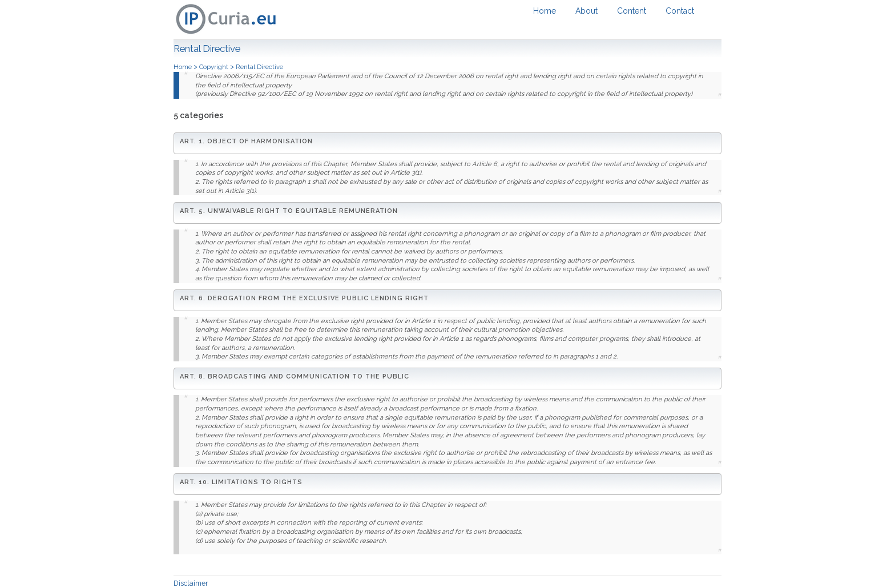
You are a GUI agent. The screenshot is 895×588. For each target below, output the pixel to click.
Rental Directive (259, 67)
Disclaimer (191, 583)
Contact (680, 11)
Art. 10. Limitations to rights (241, 482)
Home (545, 11)
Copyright (215, 67)
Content (632, 11)
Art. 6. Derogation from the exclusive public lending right (304, 298)
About (586, 11)
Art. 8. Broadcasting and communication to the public (295, 376)
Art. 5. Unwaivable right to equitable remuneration (289, 211)
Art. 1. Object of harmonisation (246, 141)
